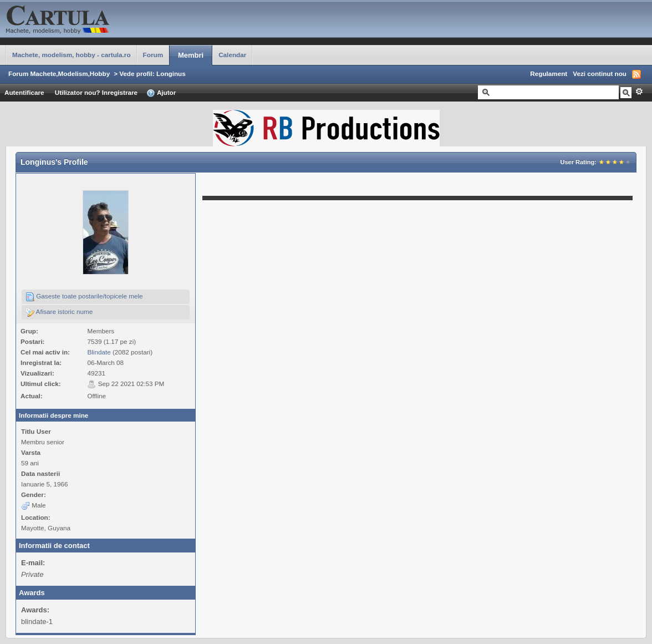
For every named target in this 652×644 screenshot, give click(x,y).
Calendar (232, 55)
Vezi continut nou (600, 73)
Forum (153, 55)
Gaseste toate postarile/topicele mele (84, 297)
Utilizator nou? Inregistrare (96, 92)
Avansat (639, 92)
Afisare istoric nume (59, 312)
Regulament (549, 73)
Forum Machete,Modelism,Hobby (59, 73)
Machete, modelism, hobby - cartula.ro (72, 55)
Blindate (99, 352)
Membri (191, 55)
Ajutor (161, 93)
